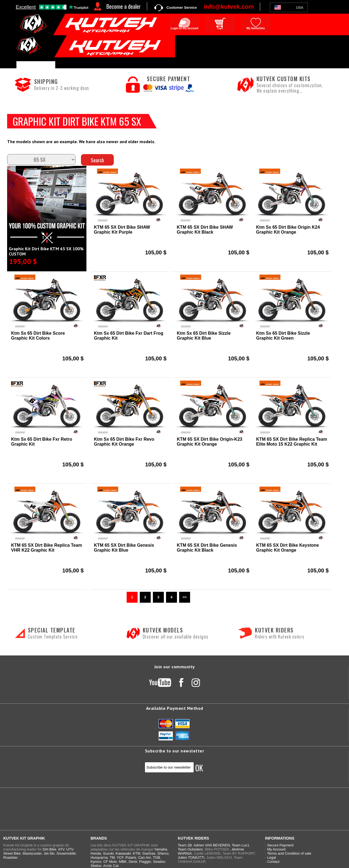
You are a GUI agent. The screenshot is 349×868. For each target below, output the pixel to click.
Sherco (163, 853)
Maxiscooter (32, 853)
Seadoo (159, 862)
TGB (157, 857)
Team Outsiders (190, 849)
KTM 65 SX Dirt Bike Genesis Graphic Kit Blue (124, 548)
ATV (61, 849)
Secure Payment (280, 845)
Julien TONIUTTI (191, 857)
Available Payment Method (175, 708)
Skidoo (96, 866)
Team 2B (185, 845)
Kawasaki (123, 853)
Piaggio (145, 862)
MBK (123, 862)
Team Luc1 (241, 845)
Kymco (96, 862)
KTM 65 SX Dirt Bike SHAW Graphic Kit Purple (122, 230)
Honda (96, 853)
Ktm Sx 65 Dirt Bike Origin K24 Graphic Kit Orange (288, 230)
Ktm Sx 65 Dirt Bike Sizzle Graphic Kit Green (283, 336)
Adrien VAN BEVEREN (212, 845)
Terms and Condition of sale (289, 853)
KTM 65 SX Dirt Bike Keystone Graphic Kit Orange (288, 548)
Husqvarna (99, 857)
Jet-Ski (49, 853)
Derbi (133, 862)
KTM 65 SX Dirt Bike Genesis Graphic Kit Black (207, 548)
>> (184, 597)
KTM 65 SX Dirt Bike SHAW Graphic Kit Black (205, 230)
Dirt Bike (50, 849)
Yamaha (160, 849)
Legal (272, 857)
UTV (70, 849)
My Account (276, 849)
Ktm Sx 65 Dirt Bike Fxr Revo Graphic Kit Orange (124, 442)
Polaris (131, 857)
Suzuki (108, 853)
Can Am (144, 857)
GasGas (149, 853)
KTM (137, 853)
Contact (273, 862)
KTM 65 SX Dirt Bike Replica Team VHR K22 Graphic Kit (47, 548)
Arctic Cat (111, 866)
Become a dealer (124, 6)
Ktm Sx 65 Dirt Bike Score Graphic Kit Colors (38, 336)
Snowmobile (66, 853)
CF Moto (110, 862)
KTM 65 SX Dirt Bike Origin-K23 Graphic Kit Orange (210, 442)
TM (112, 857)
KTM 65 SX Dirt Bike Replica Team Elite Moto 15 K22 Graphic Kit (292, 442)
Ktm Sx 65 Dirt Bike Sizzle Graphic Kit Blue (204, 336)
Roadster (10, 857)
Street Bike (12, 853)
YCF (120, 857)
